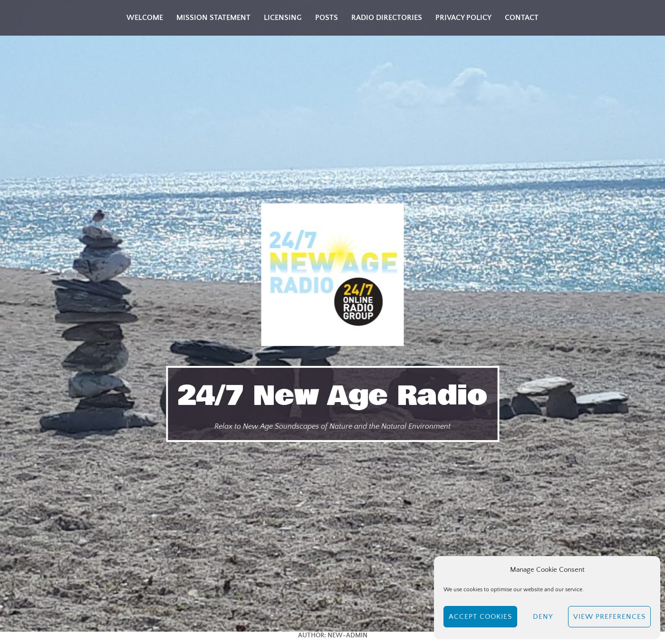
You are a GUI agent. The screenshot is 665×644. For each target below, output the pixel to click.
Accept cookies (480, 617)
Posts (327, 18)
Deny (543, 617)
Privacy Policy (463, 18)
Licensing (283, 18)
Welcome (145, 18)
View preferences (609, 617)
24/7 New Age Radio (332, 396)
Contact (522, 18)
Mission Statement (213, 18)
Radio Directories (387, 18)
